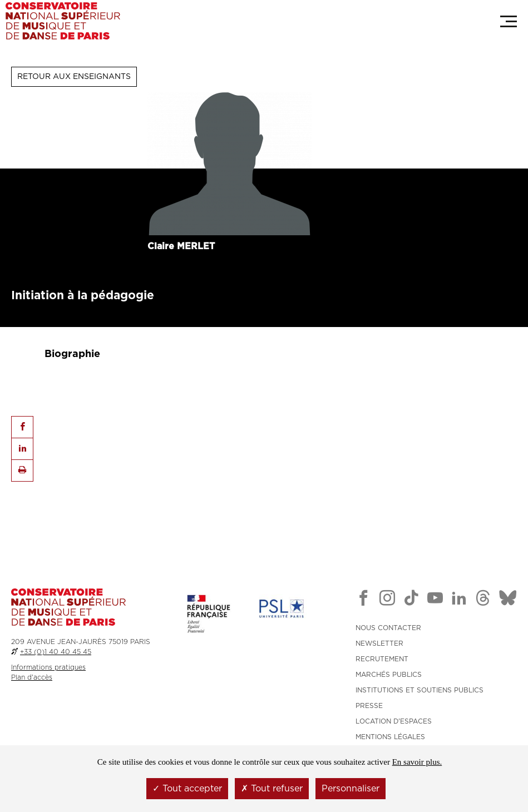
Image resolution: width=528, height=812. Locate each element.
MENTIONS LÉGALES (390, 737)
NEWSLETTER (379, 643)
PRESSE (369, 706)
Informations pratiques (48, 667)
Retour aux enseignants (74, 77)
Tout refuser (272, 789)
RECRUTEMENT (382, 659)
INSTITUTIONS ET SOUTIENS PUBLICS (420, 690)
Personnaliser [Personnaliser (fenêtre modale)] (351, 789)
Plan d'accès (32, 677)
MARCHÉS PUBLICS (389, 675)
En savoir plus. (417, 762)
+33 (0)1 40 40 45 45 (56, 652)
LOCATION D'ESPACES (394, 721)
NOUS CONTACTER (388, 628)
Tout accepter (187, 789)
